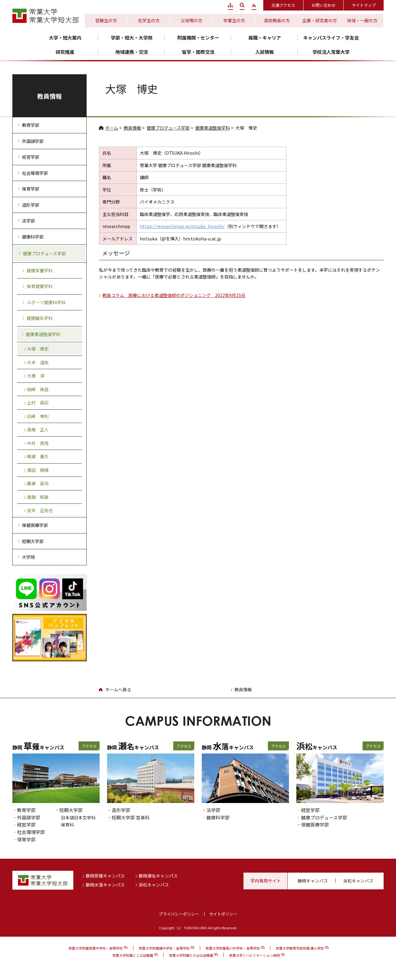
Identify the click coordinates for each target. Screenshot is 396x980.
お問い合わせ (324, 5)
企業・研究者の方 (320, 20)
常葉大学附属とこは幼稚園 (133, 955)
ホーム (112, 128)
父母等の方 (192, 20)
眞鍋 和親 (38, 497)
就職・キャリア (265, 38)
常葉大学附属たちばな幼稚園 (191, 955)
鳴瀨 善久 (38, 456)
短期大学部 (33, 541)
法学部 (28, 221)
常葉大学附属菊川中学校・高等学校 (233, 948)
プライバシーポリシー (179, 914)
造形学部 (31, 205)
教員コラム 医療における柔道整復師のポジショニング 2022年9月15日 (174, 295)
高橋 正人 (38, 430)
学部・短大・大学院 (132, 38)
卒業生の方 (234, 20)
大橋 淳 (36, 376)
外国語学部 (33, 141)
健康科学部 (33, 237)
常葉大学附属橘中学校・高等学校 (164, 948)
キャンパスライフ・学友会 (331, 38)
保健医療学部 (35, 525)
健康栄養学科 (40, 270)
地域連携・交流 (132, 52)
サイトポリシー (223, 914)
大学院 (28, 557)
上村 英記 (38, 403)
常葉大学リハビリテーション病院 (254, 955)
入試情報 (265, 52)
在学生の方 (149, 20)
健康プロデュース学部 (168, 128)
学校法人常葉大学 (331, 52)
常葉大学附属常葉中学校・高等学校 (96, 948)
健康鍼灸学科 (40, 318)
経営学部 (31, 157)
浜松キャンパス (154, 885)
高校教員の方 (277, 20)
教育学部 (31, 125)
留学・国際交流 (198, 52)
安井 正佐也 (40, 510)
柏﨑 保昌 (38, 389)
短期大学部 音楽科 (131, 817)
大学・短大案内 (65, 38)
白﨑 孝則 (38, 416)
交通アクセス (283, 5)
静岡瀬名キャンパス (158, 876)
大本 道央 (38, 362)
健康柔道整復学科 (213, 128)
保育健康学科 (40, 286)
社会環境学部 (35, 173)
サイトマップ (364, 5)
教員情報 (132, 128)
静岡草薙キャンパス (105, 876)
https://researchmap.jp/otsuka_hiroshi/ (182, 226)
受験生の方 (106, 20)
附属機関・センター (198, 38)
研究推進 (65, 52)
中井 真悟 (38, 443)
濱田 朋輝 (38, 470)
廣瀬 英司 (38, 483)
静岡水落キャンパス (105, 885)
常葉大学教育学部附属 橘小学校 (300, 948)
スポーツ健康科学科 (46, 302)
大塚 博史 (38, 349)
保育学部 (31, 189)
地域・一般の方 (362, 20)
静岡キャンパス (313, 881)
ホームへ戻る (118, 689)
